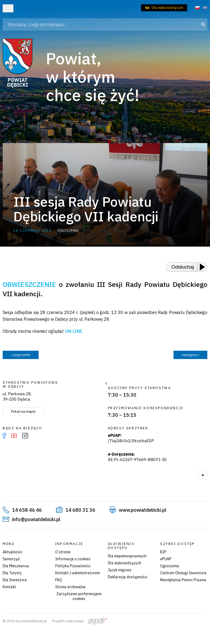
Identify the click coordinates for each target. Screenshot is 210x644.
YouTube (14, 436)
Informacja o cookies (73, 559)
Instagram (25, 436)
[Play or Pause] (204, 267)
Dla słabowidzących (167, 8)
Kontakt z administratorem (78, 573)
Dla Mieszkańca (16, 566)
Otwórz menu (8, 8)
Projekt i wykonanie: (80, 621)
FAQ (59, 580)
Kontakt (9, 587)
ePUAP (166, 559)
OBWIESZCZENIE (29, 284)
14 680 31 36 (80, 510)
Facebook (4, 436)
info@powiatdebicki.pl (36, 519)
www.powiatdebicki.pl (143, 510)
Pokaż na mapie (23, 411)
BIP (163, 552)
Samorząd (11, 559)
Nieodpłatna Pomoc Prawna (183, 580)
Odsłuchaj (183, 267)
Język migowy (120, 570)
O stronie (63, 552)
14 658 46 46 (27, 510)
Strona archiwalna (70, 587)
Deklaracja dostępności (128, 577)
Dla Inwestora (15, 580)
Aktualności (12, 552)
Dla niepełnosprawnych (127, 556)
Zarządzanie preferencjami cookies (79, 596)
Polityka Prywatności (73, 566)
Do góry (203, 475)
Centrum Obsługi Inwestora (183, 573)
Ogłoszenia (170, 566)
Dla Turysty (12, 573)
